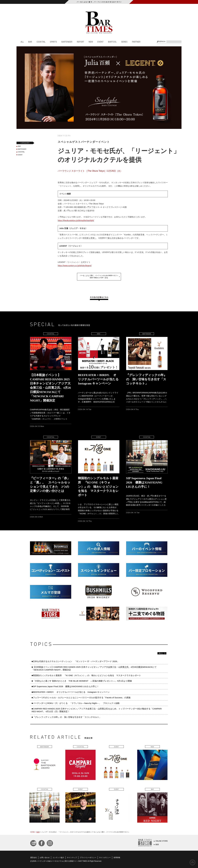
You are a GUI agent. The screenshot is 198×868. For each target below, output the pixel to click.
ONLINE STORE (162, 841)
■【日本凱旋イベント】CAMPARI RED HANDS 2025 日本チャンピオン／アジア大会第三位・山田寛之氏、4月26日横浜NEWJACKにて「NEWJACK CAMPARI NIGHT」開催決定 (94, 668)
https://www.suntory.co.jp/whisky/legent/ (75, 266)
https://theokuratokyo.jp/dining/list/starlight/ (76, 220)
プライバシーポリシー (88, 858)
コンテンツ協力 (58, 858)
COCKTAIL (41, 42)
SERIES (124, 42)
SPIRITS (53, 42)
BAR (30, 42)
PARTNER (136, 42)
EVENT (101, 42)
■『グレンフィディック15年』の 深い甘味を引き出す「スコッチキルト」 (66, 717)
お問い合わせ (45, 858)
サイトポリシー (105, 858)
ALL (22, 42)
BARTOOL (112, 42)
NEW (91, 42)
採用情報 (117, 858)
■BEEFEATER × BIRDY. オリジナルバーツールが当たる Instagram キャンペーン (71, 692)
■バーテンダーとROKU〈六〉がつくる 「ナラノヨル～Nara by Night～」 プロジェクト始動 (76, 703)
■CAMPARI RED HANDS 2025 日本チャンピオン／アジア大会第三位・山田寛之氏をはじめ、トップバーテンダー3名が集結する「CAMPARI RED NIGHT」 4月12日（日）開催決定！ (97, 710)
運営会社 (34, 858)
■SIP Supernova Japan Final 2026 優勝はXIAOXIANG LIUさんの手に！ (65, 686)
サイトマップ (72, 858)
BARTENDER (67, 42)
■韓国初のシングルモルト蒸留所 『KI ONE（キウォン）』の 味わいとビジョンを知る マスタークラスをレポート (87, 675)
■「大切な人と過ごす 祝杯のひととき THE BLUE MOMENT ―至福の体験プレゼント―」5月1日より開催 (82, 681)
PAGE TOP (193, 862)
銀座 (157, 844)
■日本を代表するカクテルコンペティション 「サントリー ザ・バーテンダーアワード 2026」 (76, 661)
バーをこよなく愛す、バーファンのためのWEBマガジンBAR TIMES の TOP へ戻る (99, 277)
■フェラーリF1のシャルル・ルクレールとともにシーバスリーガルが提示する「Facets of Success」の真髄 (81, 698)
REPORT (81, 42)
